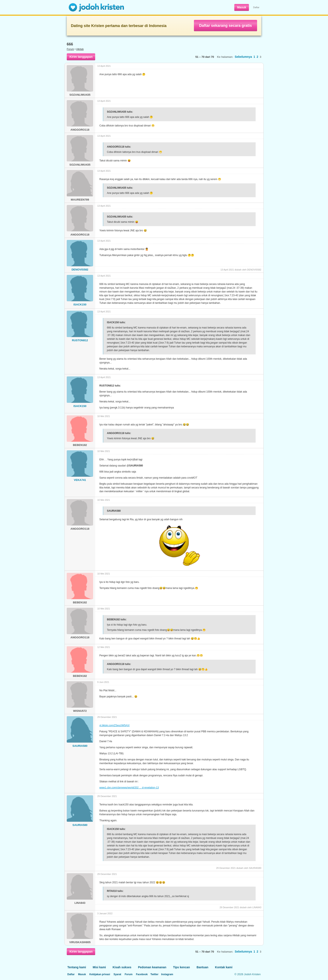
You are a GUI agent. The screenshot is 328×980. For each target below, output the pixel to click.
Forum (70, 49)
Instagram (167, 974)
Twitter (154, 974)
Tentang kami (77, 967)
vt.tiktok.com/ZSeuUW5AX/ (115, 725)
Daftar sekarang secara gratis (225, 26)
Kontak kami (224, 967)
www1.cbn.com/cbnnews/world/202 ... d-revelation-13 (129, 788)
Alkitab (80, 49)
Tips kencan (181, 967)
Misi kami (99, 967)
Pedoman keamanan (152, 967)
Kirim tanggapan (81, 57)
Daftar (256, 7)
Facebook (142, 974)
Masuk (242, 7)
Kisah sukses (122, 967)
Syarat (117, 974)
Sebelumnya (243, 57)
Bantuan (202, 967)
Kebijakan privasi (100, 974)
